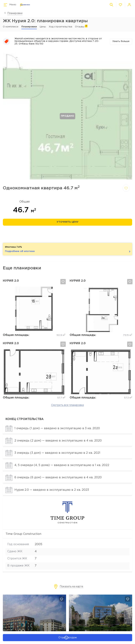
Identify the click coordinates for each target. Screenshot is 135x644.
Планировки (15, 13)
